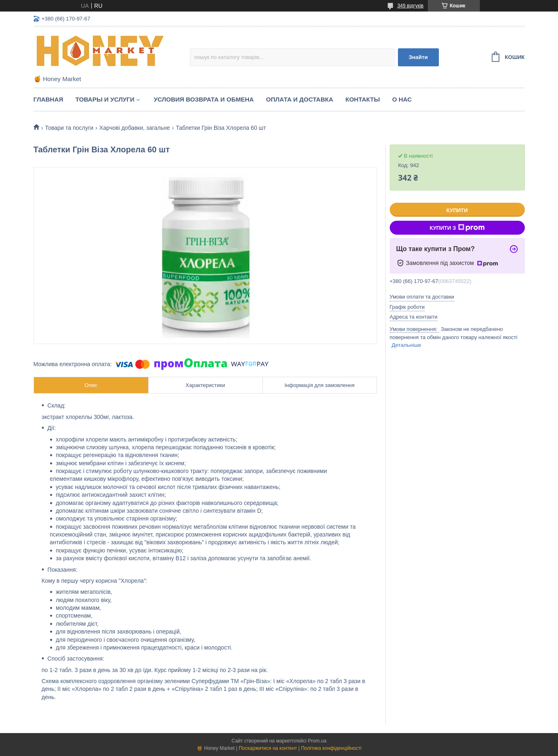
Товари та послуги (69, 128)
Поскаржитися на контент (268, 748)
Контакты (363, 99)
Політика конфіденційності (331, 748)
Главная (49, 99)
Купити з (457, 228)
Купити (457, 210)
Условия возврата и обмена (203, 99)
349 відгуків (410, 6)
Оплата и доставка (300, 99)
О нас (402, 99)
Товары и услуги (105, 99)
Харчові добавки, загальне (135, 128)
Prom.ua (317, 741)
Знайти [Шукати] (418, 57)
